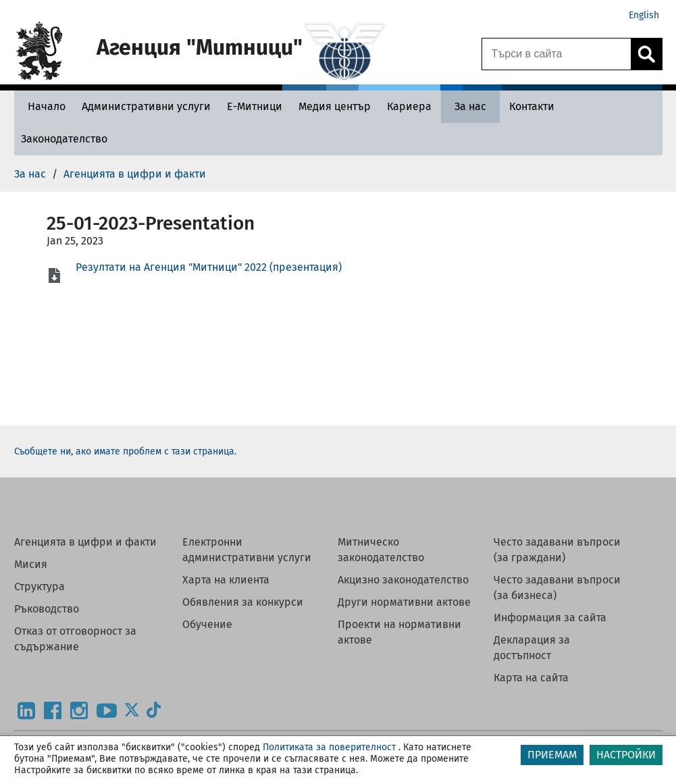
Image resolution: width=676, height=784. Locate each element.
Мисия (31, 564)
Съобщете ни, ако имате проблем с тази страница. (125, 451)
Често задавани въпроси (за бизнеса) (557, 587)
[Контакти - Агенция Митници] (532, 106)
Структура (40, 586)
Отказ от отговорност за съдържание (75, 639)
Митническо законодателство (381, 550)
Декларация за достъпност (532, 648)
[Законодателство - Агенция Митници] (64, 139)
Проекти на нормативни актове (399, 632)
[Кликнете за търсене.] (646, 54)
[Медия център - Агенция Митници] (335, 106)
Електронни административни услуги (247, 550)
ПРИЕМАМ (552, 755)
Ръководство (47, 609)
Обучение (207, 624)
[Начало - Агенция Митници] (43, 106)
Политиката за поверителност (329, 747)
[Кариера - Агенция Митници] (409, 106)
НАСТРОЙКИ (626, 755)
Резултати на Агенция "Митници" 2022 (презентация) (209, 267)
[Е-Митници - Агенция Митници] (255, 106)
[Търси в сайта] (556, 54)
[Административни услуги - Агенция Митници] (146, 106)
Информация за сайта (550, 618)
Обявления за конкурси (243, 602)
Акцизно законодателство (403, 580)
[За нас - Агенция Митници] (470, 106)
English (644, 15)
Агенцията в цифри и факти (85, 542)
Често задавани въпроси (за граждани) (557, 550)
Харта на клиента (226, 580)
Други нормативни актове (404, 602)
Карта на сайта (531, 678)
